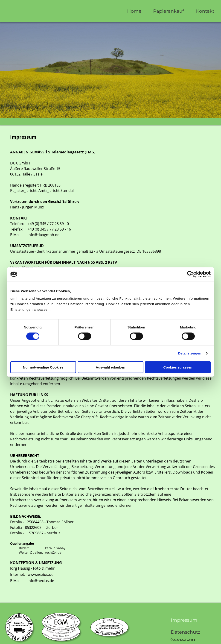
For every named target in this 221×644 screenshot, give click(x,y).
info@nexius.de (41, 581)
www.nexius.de (41, 574)
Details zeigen (190, 353)
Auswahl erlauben (110, 367)
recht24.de (53, 552)
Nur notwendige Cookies (43, 367)
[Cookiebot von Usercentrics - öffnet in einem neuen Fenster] (190, 274)
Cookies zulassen (178, 367)
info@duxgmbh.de (44, 235)
